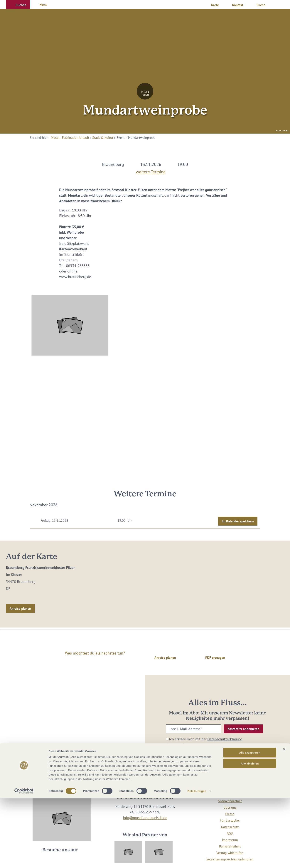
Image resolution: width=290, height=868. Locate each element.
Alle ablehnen (250, 833)
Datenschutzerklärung (225, 739)
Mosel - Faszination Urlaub (70, 138)
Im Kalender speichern (238, 521)
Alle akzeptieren (250, 822)
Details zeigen (197, 861)
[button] (18, 4)
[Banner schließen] (284, 819)
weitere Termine (151, 171)
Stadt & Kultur (103, 138)
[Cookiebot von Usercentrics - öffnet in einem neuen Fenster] (24, 861)
